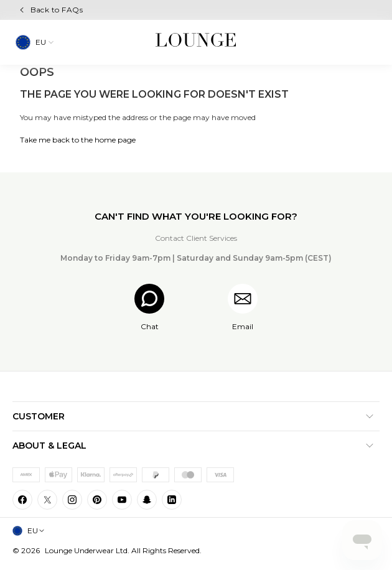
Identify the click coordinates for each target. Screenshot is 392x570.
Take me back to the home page (78, 140)
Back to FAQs (57, 10)
